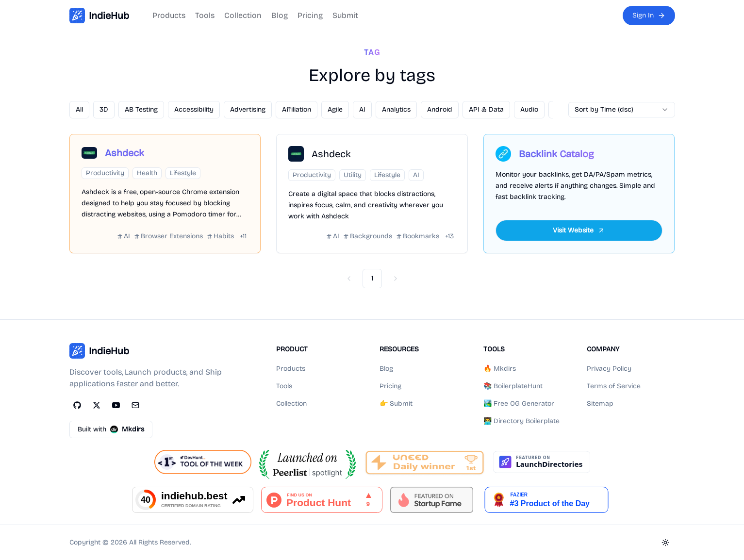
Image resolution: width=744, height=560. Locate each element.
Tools (205, 15)
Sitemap (600, 404)
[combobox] (622, 110)
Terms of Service (614, 386)
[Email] (135, 405)
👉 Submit (396, 404)
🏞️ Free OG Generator (519, 404)
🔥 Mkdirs (500, 369)
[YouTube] (116, 405)
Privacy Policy (609, 369)
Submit (345, 15)
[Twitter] (97, 405)
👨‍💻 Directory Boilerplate (521, 421)
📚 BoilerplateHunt (513, 386)
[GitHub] (77, 405)
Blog (280, 15)
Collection (243, 15)
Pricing (310, 15)
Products (169, 15)
